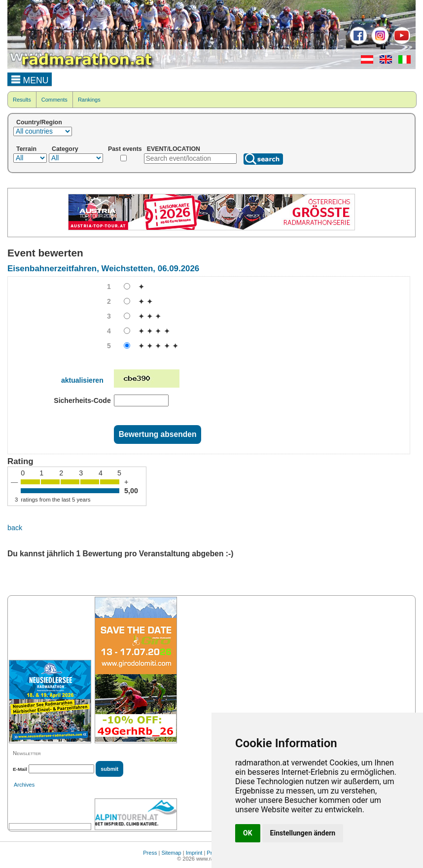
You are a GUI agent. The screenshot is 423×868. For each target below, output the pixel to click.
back (15, 528)
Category (65, 149)
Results (22, 100)
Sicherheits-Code (82, 400)
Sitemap (171, 853)
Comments (54, 100)
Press (150, 853)
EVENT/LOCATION (174, 149)
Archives (24, 785)
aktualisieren (82, 380)
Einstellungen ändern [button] (303, 833)
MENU (30, 79)
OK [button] (248, 833)
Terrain (26, 149)
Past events (125, 149)
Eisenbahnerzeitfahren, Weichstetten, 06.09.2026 (103, 269)
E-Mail (20, 769)
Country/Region (39, 122)
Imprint (194, 853)
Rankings (89, 100)
